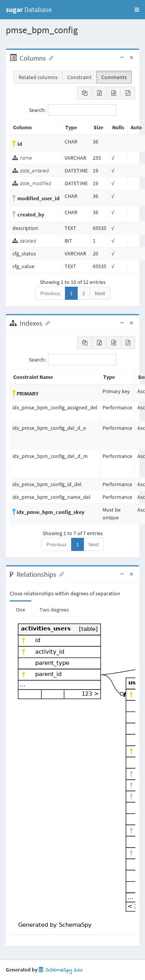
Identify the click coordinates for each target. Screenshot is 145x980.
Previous (50, 293)
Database (29, 9)
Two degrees (54, 610)
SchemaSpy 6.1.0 (61, 970)
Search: (72, 110)
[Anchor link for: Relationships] (60, 574)
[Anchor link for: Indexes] (46, 323)
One (20, 610)
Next (100, 293)
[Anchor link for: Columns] (49, 57)
